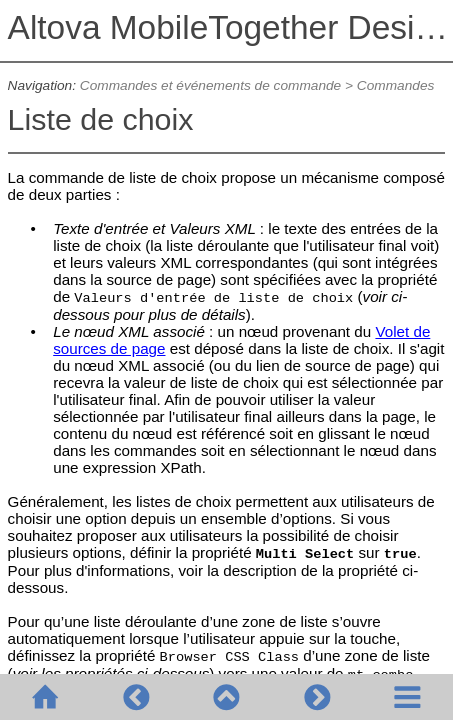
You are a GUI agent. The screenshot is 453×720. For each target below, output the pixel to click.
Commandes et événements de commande (210, 85)
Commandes (396, 85)
